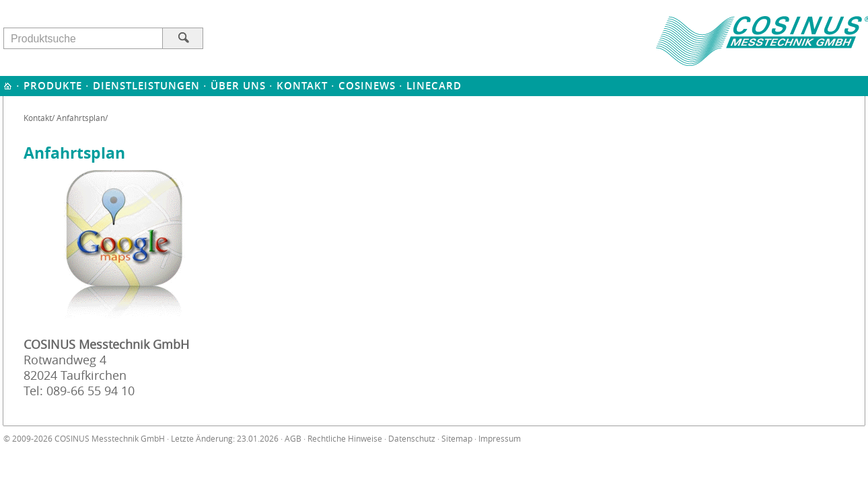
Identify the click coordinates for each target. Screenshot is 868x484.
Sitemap (457, 439)
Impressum (500, 439)
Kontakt (302, 86)
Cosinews (367, 86)
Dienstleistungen (146, 86)
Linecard (434, 86)
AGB (293, 439)
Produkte (53, 86)
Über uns (238, 86)
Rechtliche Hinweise (345, 439)
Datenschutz (412, 439)
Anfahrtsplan (81, 118)
